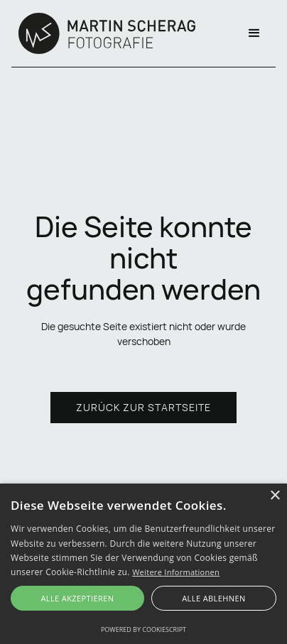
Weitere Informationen (176, 572)
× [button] (275, 496)
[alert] (143, 564)
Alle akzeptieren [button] (77, 598)
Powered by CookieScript (143, 629)
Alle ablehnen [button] (213, 598)
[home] (103, 33)
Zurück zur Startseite (143, 407)
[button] (254, 33)
